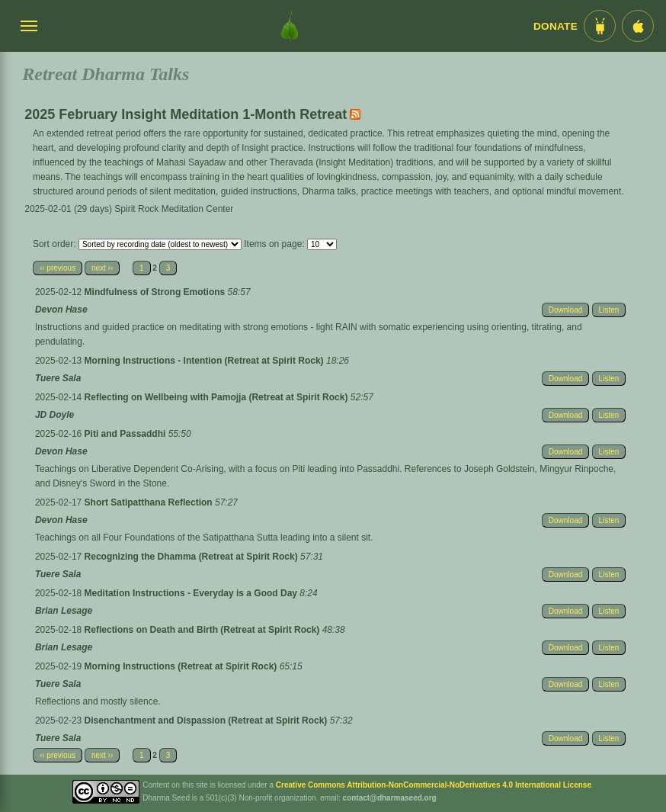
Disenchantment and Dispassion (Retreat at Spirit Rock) (207, 721)
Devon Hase (61, 310)
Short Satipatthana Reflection (150, 502)
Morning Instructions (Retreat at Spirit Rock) (182, 666)
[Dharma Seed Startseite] (290, 26)
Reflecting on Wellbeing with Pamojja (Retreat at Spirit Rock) (218, 397)
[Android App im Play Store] (600, 26)
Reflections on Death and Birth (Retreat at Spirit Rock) (203, 630)
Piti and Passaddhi (126, 434)
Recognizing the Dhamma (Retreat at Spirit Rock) (192, 557)
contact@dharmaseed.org (390, 798)
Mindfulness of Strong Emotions (156, 292)
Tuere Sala (58, 378)
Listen (609, 310)
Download (565, 310)
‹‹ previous (58, 268)
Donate (556, 26)
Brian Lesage (64, 611)
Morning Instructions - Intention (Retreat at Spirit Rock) (205, 361)
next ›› (102, 268)
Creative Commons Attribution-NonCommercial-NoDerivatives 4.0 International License (434, 785)
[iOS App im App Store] (638, 26)
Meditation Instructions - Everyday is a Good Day (192, 593)
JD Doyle (54, 415)
